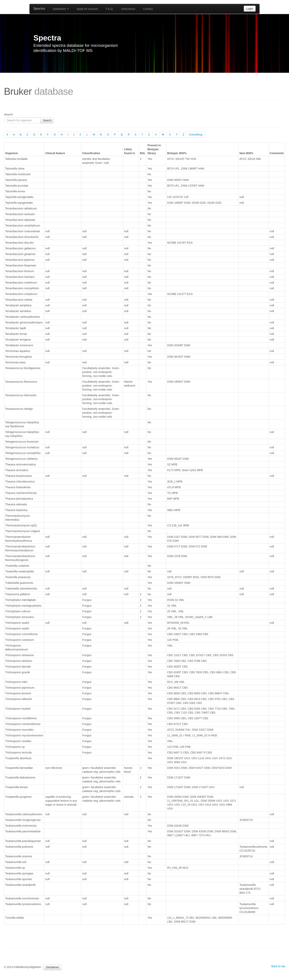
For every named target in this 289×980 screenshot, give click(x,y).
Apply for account (87, 9)
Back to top (278, 966)
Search (47, 120)
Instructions (128, 9)
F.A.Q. (110, 9)
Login (250, 9)
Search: (9, 114)
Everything (196, 134)
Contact (148, 9)
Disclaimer (52, 967)
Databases (61, 9)
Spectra (39, 9)
